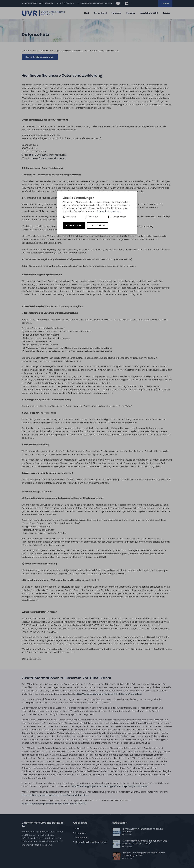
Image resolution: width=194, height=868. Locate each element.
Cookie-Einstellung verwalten (40, 57)
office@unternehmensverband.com (96, 3)
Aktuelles (131, 13)
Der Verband (100, 13)
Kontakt (165, 4)
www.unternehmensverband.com (48, 158)
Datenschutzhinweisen (108, 211)
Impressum (81, 833)
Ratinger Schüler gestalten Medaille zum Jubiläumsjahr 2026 (144, 854)
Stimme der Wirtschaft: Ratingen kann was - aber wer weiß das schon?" (146, 842)
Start (86, 13)
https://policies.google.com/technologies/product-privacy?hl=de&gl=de (109, 787)
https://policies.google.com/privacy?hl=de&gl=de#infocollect (109, 694)
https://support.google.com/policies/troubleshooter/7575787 (54, 804)
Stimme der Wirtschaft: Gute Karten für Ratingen (143, 830)
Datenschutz (82, 838)
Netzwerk (116, 13)
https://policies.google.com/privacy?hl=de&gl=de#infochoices (55, 795)
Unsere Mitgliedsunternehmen (91, 842)
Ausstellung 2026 (149, 13)
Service (166, 13)
